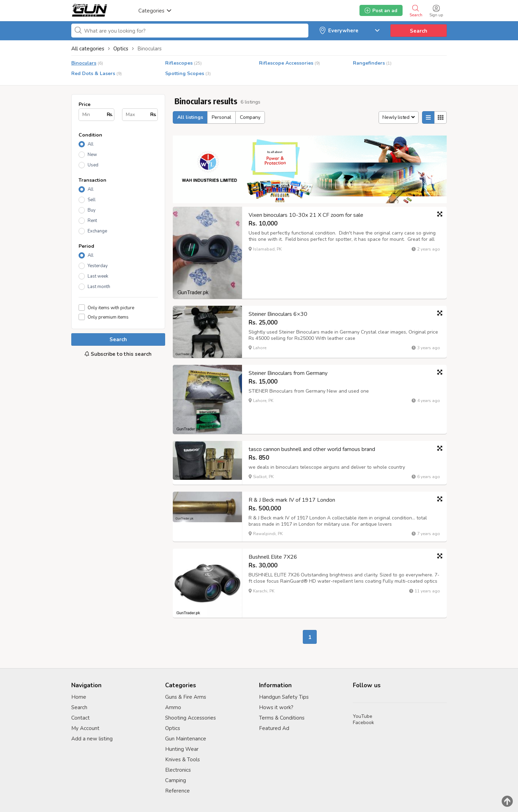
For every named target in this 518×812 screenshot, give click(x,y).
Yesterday (98, 266)
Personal (221, 117)
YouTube (363, 716)
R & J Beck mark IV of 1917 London (292, 500)
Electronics (178, 770)
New (92, 155)
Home (79, 697)
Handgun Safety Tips (284, 697)
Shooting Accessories (191, 718)
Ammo (173, 707)
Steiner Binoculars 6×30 (278, 314)
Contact (80, 718)
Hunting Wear (182, 749)
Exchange (97, 231)
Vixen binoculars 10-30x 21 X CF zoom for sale (306, 215)
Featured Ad (274, 728)
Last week (98, 276)
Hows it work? (276, 707)
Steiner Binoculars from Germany (288, 373)
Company (250, 117)
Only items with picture (111, 308)
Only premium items (108, 317)
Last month (99, 287)
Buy (92, 210)
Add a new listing (92, 739)
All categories (88, 49)
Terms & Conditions (282, 718)
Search (419, 31)
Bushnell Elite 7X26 (273, 557)
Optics (173, 728)
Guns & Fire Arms (186, 697)
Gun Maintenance (186, 739)
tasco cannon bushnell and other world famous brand (312, 449)
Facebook (363, 723)
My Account (85, 728)
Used (93, 165)
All (91, 144)
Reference (177, 791)
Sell (92, 200)
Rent (92, 221)
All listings (190, 117)
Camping (176, 780)
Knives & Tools (183, 760)
